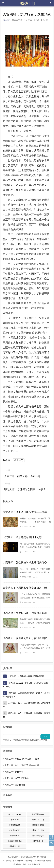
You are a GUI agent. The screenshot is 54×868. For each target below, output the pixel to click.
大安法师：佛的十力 (14, 772)
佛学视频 (38, 841)
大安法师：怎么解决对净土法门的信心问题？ (27, 562)
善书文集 (15, 825)
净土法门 (7, 20)
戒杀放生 (15, 830)
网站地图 (43, 857)
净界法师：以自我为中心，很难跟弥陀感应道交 (27, 638)
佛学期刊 (15, 846)
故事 (15, 820)
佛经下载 (38, 820)
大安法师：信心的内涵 (15, 785)
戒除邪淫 (38, 825)
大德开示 (38, 814)
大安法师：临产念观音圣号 (17, 778)
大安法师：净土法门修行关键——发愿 (25, 512)
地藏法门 (38, 830)
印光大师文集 (15, 841)
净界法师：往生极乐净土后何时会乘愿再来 (27, 613)
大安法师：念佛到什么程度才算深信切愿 (26, 676)
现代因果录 (38, 836)
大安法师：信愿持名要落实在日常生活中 (26, 588)
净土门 (10, 857)
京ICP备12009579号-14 (30, 857)
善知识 (15, 836)
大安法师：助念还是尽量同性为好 (22, 537)
